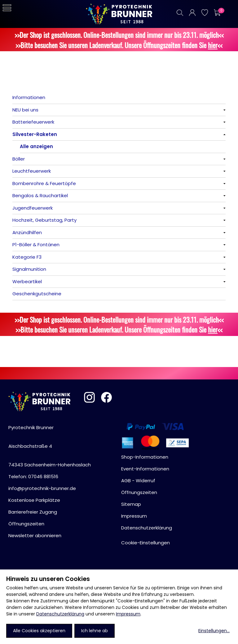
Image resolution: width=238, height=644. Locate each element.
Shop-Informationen (145, 457)
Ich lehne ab (95, 631)
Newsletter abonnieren (35, 535)
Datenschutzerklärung (60, 614)
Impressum (128, 614)
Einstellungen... (214, 631)
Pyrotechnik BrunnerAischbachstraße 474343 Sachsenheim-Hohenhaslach (50, 446)
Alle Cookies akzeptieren (39, 631)
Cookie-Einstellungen (145, 543)
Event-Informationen (145, 469)
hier (213, 45)
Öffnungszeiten (26, 524)
